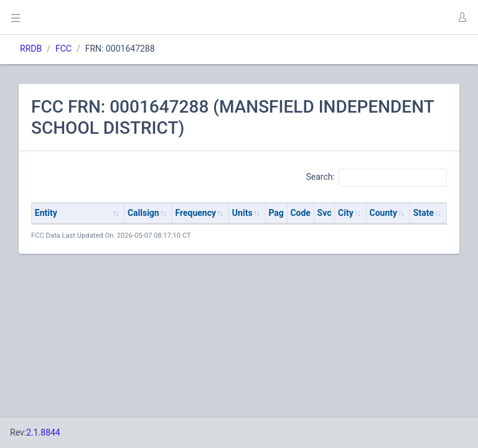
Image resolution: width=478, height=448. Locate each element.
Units (242, 213)
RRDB (31, 49)
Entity (46, 213)
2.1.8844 (43, 432)
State (424, 213)
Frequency (196, 213)
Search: (376, 177)
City (346, 213)
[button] (462, 17)
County (384, 213)
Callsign (143, 213)
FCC (63, 49)
